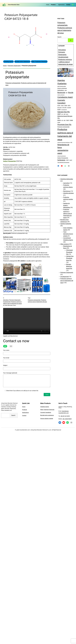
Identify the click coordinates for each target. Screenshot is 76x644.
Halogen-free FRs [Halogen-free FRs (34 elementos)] (64, 112)
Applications (25, 415)
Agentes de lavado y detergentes (67, 205)
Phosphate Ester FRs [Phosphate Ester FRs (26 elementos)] (64, 125)
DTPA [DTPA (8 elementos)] (59, 106)
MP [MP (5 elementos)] (62, 120)
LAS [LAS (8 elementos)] (65, 114)
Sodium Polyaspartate (9, 161)
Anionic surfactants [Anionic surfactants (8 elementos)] (62, 88)
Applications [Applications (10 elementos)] (61, 90)
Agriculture (6, 300)
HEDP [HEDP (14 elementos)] (59, 114)
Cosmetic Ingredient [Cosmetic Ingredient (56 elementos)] (61, 102)
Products (25, 412)
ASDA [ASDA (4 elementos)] (66, 90)
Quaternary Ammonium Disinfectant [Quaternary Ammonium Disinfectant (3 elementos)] (64, 142)
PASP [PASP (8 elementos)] (68, 120)
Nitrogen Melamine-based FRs (69, 266)
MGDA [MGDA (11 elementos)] (59, 120)
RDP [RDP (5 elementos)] (71, 142)
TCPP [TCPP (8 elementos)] (67, 160)
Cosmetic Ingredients (46, 415)
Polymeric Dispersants (14, 66)
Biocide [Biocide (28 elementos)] (71, 92)
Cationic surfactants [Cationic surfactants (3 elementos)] (61, 95)
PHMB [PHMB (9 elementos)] (71, 120)
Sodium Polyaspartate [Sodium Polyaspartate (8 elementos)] (63, 158)
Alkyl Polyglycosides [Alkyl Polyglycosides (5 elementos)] (62, 86)
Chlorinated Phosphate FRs (69, 252)
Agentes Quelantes (66, 224)
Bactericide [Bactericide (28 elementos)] (61, 92)
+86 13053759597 (67, 421)
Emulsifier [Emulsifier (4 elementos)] (69, 108)
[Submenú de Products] (56, 5)
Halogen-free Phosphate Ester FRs (70, 258)
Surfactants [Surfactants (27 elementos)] (61, 160)
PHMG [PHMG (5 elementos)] (59, 122)
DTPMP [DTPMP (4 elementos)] (62, 106)
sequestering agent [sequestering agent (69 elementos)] (63, 152)
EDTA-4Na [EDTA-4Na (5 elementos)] (64, 108)
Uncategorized (7, 302)
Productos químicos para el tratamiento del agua (65, 30)
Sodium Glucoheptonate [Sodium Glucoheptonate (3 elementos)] (62, 156)
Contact (24, 418)
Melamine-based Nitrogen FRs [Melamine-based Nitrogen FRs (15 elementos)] (65, 117)
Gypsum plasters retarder (47, 421)
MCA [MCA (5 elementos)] (67, 114)
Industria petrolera (68, 193)
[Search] (71, 40)
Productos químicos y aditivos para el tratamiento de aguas (65, 62)
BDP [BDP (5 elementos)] (67, 93)
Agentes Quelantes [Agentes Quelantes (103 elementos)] (62, 82)
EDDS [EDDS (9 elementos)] (66, 106)
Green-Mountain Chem (14, 5)
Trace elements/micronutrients (68, 234)
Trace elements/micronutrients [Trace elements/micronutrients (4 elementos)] (63, 162)
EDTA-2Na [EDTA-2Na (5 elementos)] (60, 108)
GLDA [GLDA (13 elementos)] (59, 109)
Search (59, 37)
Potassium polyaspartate (13, 83)
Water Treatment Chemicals (47, 412)
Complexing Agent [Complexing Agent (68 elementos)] (65, 97)
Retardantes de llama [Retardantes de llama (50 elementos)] (63, 146)
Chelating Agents (45, 409)
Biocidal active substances (47, 417)
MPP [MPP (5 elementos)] (65, 120)
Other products (65, 244)
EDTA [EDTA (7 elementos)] (69, 106)
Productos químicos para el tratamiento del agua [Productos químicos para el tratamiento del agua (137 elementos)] (65, 134)
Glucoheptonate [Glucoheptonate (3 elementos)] (64, 110)
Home (5, 66)
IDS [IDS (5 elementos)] (62, 114)
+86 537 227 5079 (65, 418)
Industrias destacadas (67, 179)
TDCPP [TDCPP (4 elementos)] (71, 160)
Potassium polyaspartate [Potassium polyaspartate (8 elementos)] (63, 127)
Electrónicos (67, 191)
